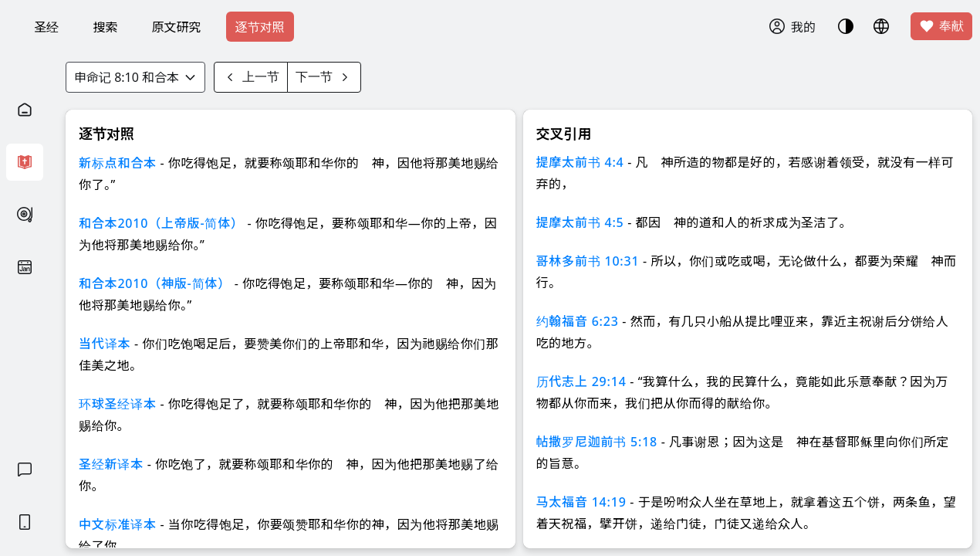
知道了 (392, 132)
